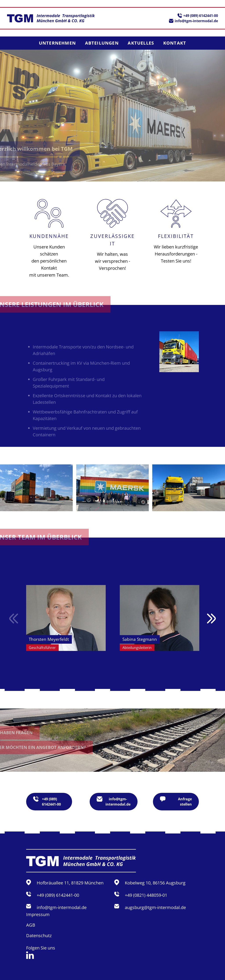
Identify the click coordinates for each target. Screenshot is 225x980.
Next (211, 619)
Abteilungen (102, 43)
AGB (31, 925)
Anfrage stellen (176, 802)
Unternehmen (57, 43)
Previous (14, 619)
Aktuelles (141, 43)
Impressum (38, 914)
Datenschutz (39, 936)
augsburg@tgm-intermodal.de (155, 907)
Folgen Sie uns (41, 952)
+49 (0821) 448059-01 (146, 895)
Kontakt (175, 43)
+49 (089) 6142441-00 (201, 16)
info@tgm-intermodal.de (196, 21)
